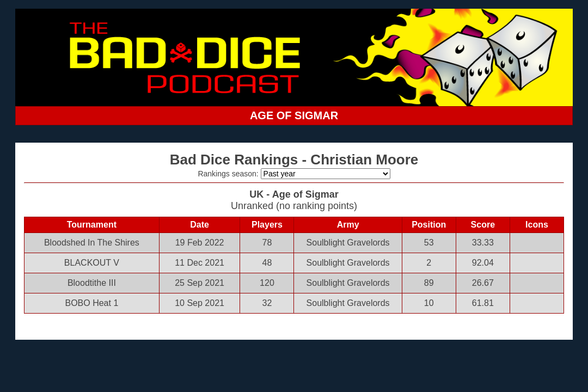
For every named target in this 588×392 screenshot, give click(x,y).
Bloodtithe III (92, 283)
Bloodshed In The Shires (92, 243)
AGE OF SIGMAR (294, 115)
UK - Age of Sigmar (294, 194)
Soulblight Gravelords (348, 243)
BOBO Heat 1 (91, 303)
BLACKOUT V (92, 263)
